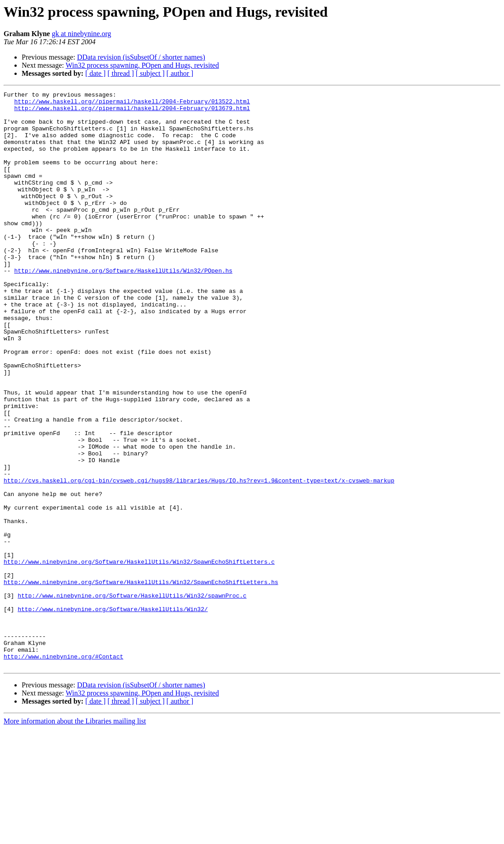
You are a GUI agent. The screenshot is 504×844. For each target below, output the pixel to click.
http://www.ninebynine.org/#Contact (63, 770)
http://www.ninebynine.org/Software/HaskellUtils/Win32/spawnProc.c (132, 697)
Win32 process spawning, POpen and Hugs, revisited (142, 65)
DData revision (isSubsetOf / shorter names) (141, 57)
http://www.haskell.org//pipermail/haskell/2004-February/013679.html (132, 112)
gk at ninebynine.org (82, 34)
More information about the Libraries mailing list (75, 836)
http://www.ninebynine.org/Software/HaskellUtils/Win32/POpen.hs (123, 307)
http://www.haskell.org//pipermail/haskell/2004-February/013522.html (132, 104)
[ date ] (95, 73)
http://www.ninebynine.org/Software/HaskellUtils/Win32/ (113, 713)
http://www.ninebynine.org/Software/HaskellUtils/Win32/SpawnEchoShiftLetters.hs (141, 681)
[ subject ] (150, 73)
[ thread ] (121, 73)
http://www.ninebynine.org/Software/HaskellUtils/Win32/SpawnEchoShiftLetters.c (139, 656)
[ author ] (180, 73)
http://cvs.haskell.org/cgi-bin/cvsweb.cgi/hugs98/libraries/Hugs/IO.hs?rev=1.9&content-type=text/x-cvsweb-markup (199, 559)
